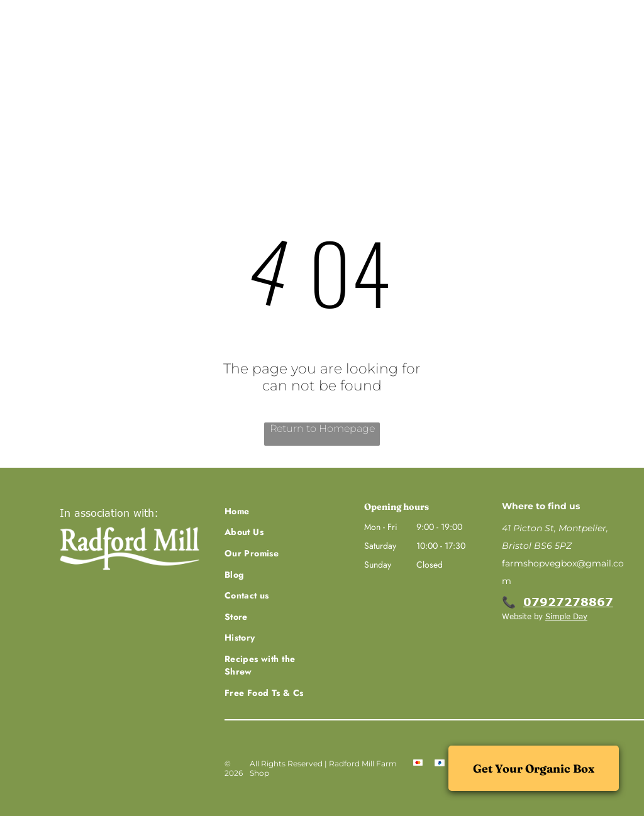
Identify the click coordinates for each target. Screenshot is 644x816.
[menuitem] (85, 114)
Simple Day (566, 616)
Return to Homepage (322, 428)
